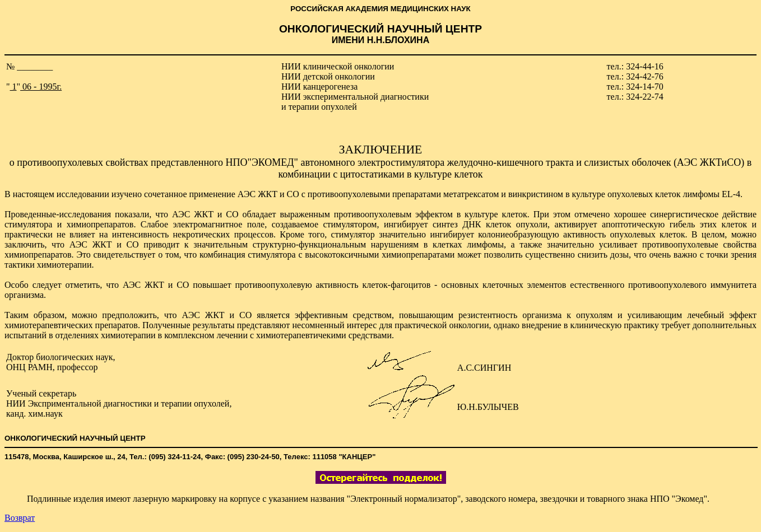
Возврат (20, 518)
